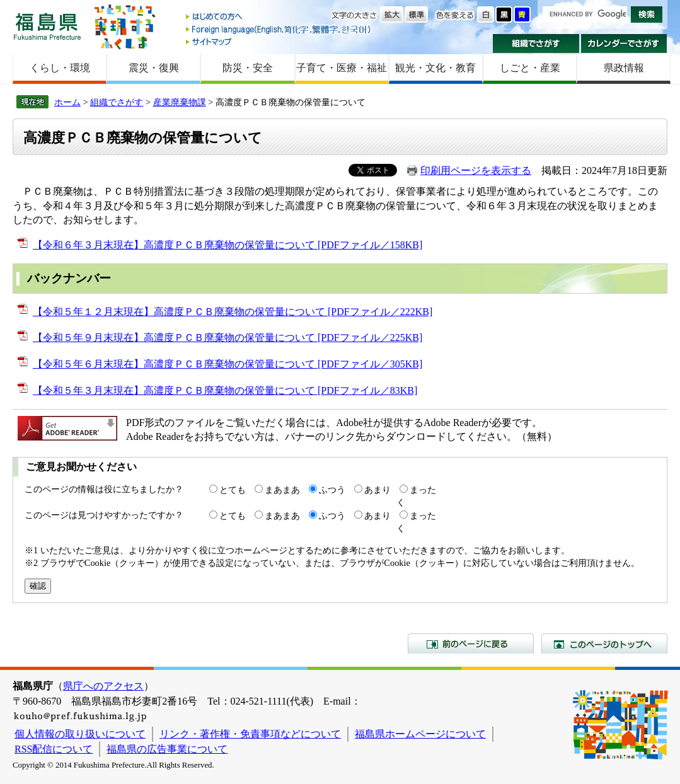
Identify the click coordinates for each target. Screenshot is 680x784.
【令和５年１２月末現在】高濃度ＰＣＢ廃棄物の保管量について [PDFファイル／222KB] (233, 312)
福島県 (47, 26)
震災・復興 (154, 68)
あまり (377, 490)
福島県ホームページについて (420, 734)
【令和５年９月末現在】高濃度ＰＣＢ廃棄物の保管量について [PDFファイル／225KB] (228, 337)
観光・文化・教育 (435, 68)
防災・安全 (248, 68)
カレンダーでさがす (624, 43)
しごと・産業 (530, 68)
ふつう (332, 490)
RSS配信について (54, 749)
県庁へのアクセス (103, 686)
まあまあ (282, 490)
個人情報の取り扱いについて (80, 734)
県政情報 (624, 68)
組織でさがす (536, 43)
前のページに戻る (471, 643)
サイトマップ (279, 41)
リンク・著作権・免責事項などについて (250, 734)
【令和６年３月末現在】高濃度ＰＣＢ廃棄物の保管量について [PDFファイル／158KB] (228, 245)
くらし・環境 (60, 68)
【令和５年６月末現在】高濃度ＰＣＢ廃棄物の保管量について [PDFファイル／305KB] (228, 364)
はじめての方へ (279, 17)
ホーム (67, 102)
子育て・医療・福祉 (342, 68)
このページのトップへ (604, 643)
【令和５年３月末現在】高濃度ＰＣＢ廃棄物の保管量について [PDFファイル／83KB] (225, 390)
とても (233, 490)
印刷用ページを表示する (476, 170)
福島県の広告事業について (167, 749)
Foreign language (279, 29)
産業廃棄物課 (180, 102)
